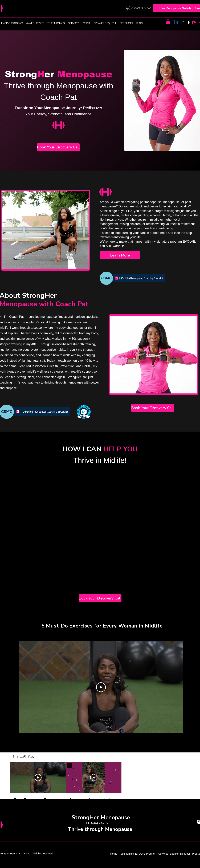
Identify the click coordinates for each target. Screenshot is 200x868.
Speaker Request (180, 854)
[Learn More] (120, 255)
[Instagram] (182, 22)
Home (114, 854)
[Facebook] (189, 22)
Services (163, 854)
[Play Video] (101, 687)
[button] (168, 22)
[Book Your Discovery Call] (58, 147)
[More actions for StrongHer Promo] (24, 757)
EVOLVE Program (146, 854)
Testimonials (127, 854)
